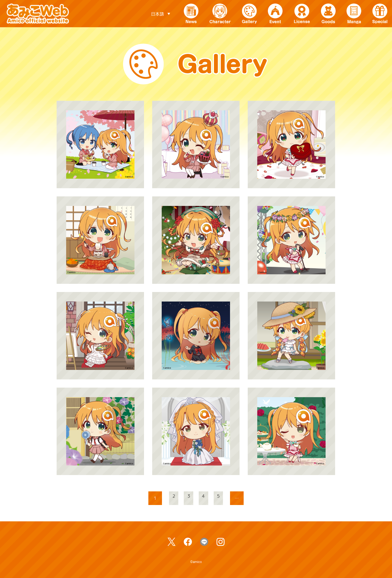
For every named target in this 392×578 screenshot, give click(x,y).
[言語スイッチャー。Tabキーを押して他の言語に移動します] (160, 14)
